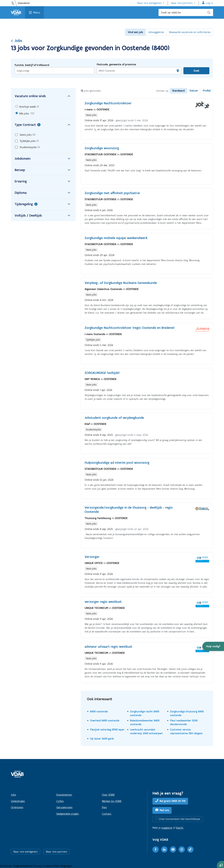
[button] (213, 646)
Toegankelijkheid (23, 866)
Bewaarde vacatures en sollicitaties (190, 32)
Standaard (178, 91)
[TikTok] (190, 849)
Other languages (62, 866)
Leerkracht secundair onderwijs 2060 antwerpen (146, 731)
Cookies (48, 866)
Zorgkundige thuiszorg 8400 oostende (187, 713)
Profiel (207, 91)
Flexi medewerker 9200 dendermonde (184, 722)
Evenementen (64, 795)
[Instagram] (182, 849)
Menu (37, 12)
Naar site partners (182, 3)
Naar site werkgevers (149, 3)
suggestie (167, 828)
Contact (107, 814)
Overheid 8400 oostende (105, 720)
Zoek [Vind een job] (196, 71)
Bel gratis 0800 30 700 (173, 801)
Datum (194, 91)
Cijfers (60, 801)
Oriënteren (17, 807)
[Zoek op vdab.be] (186, 12)
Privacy (38, 866)
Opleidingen (18, 801)
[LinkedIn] (164, 849)
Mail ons (164, 810)
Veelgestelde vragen (68, 814)
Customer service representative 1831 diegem (186, 731)
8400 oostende (99, 711)
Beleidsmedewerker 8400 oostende (145, 722)
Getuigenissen (64, 807)
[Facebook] (156, 849)
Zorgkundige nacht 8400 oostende (145, 713)
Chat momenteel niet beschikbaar (180, 819)
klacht (180, 828)
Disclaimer (6, 866)
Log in (209, 3)
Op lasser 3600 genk (102, 739)
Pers (104, 807)
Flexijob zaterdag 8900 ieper (107, 729)
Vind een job (135, 32)
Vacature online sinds (43, 96)
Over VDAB (108, 795)
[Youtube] (173, 849)
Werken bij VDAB (112, 801)
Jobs (16, 41)
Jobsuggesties (156, 32)
